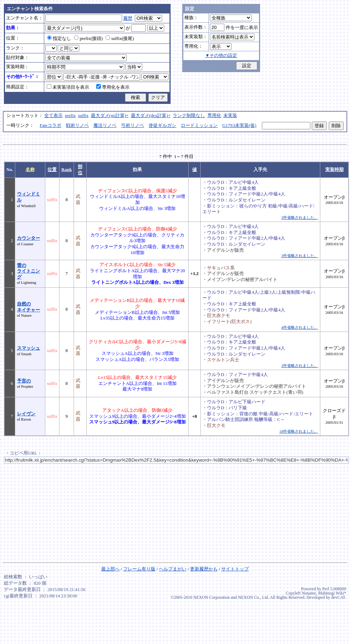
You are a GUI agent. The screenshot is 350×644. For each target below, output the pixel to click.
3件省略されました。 (300, 217)
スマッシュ (28, 348)
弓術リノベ (133, 125)
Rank (67, 170)
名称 (30, 170)
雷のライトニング (28, 271)
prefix (71, 116)
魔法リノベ (105, 125)
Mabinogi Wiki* (332, 593)
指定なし (59, 39)
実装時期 (334, 170)
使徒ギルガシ (162, 125)
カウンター (28, 238)
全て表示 (53, 116)
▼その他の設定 (221, 55)
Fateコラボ (50, 125)
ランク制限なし (189, 116)
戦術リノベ (77, 125)
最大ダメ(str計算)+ (110, 116)
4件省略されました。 (300, 327)
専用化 (214, 116)
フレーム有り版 (139, 569)
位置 (52, 170)
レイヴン (26, 414)
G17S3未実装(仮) (239, 125)
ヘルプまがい (173, 569)
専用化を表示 (113, 87)
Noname (309, 593)
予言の (24, 381)
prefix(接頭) (88, 39)
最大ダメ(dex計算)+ (151, 116)
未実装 (230, 116)
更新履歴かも (204, 569)
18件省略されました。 (299, 431)
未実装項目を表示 (68, 87)
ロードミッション (199, 125)
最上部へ (110, 569)
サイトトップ (235, 569)
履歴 (128, 18)
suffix (84, 116)
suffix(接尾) (120, 39)
